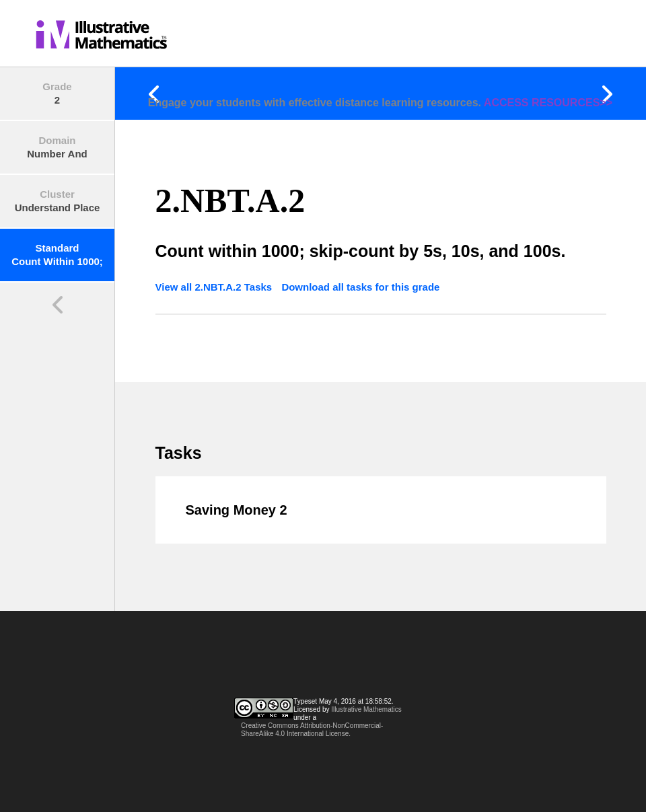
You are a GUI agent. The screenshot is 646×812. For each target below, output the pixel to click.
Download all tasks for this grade (360, 287)
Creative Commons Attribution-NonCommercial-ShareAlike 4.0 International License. (312, 730)
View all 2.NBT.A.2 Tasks (215, 287)
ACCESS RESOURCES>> (548, 103)
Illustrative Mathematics (366, 709)
